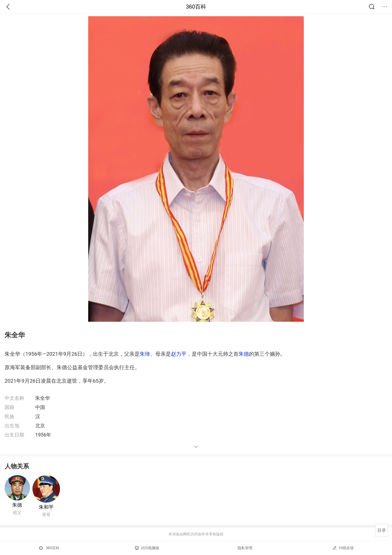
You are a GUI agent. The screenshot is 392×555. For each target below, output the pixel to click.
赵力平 (179, 354)
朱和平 (46, 507)
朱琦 (145, 354)
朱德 (244, 354)
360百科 (196, 7)
